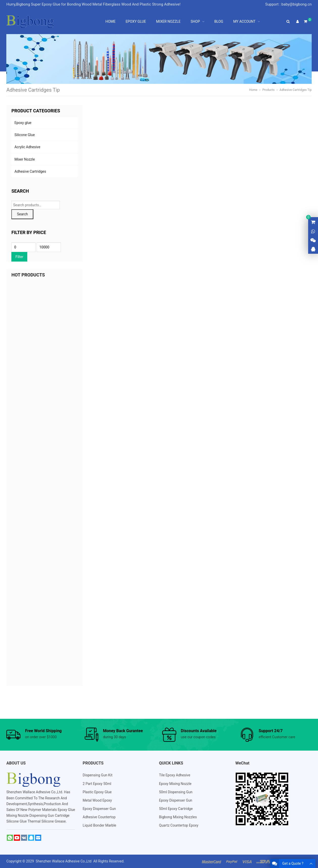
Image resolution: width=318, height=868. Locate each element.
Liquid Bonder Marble (99, 825)
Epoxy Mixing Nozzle (175, 784)
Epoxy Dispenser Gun (99, 809)
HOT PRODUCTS (28, 275)
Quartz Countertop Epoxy (179, 825)
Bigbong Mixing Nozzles (178, 817)
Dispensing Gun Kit (97, 775)
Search (22, 214)
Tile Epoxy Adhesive (175, 775)
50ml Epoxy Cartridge (176, 809)
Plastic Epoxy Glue (97, 792)
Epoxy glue (23, 123)
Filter (19, 257)
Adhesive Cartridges (30, 171)
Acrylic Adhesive (27, 147)
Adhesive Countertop (99, 817)
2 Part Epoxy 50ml (97, 784)
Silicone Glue (25, 135)
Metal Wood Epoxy (97, 800)
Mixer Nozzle (25, 159)
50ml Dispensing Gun (176, 792)
